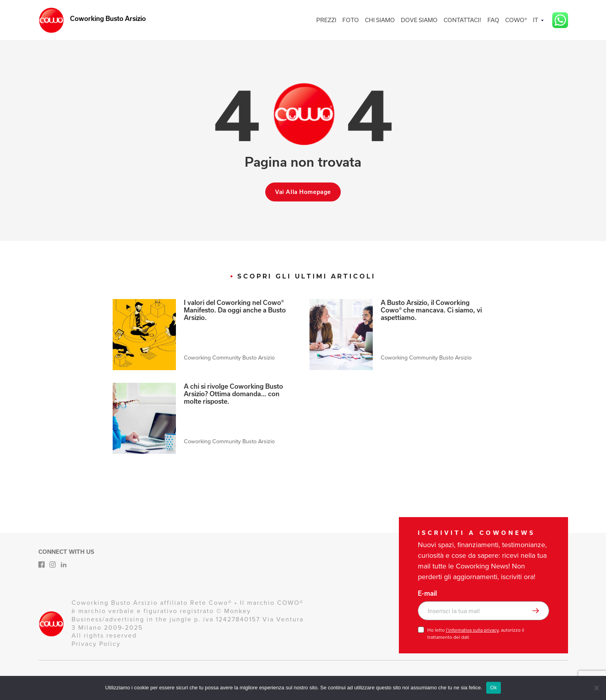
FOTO (351, 20)
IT (535, 20)
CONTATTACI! (463, 20)
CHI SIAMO (380, 20)
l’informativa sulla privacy (472, 630)
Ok (494, 688)
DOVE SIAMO (419, 20)
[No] (596, 688)
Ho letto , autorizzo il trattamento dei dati (476, 634)
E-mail (427, 593)
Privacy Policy (96, 644)
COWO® (516, 20)
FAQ (493, 20)
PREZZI (326, 20)
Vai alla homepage (303, 192)
